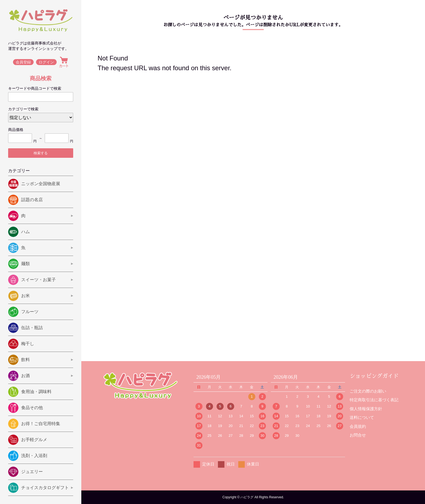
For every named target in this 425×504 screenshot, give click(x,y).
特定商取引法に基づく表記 (374, 400)
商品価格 (16, 130)
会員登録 (23, 62)
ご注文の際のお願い (368, 391)
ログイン (47, 62)
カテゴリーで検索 (23, 109)
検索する (41, 153)
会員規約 (358, 426)
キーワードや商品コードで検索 (35, 88)
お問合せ (358, 435)
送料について (362, 417)
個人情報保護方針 (366, 409)
